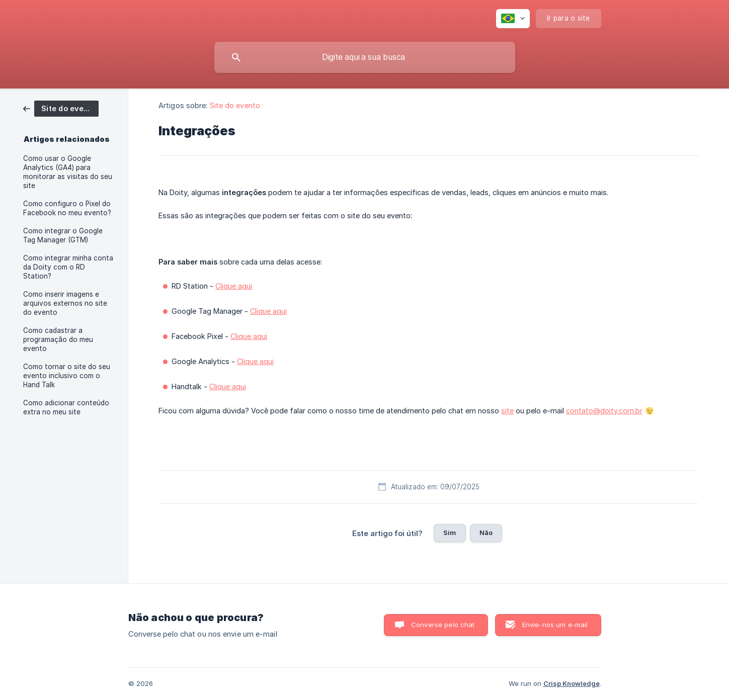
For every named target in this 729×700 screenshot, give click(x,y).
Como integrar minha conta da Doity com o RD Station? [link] (68, 267)
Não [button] (486, 533)
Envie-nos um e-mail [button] (555, 625)
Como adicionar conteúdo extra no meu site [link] (66, 407)
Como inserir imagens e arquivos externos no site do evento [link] (65, 303)
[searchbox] (365, 57)
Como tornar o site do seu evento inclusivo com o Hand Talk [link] (67, 376)
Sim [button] (450, 533)
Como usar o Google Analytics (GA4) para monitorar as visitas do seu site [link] (68, 172)
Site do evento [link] (235, 105)
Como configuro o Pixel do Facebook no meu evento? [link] (67, 208)
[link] (61, 108)
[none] (513, 19)
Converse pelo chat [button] (443, 625)
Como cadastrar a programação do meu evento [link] (58, 339)
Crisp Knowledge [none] (572, 683)
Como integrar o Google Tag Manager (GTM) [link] (63, 235)
